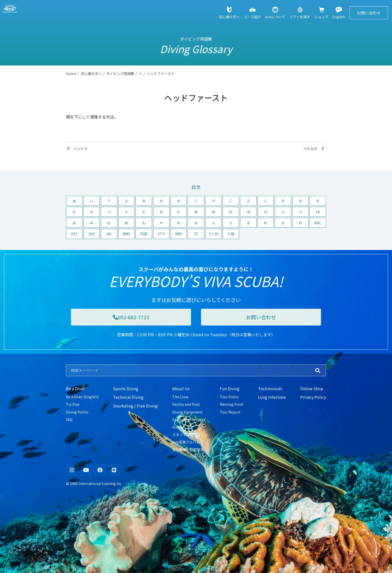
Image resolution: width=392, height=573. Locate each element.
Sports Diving (126, 388)
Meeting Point (232, 404)
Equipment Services (189, 419)
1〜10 (213, 234)
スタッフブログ (184, 434)
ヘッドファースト (161, 73)
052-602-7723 (131, 317)
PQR (144, 234)
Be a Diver (75, 388)
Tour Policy (229, 397)
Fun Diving (230, 388)
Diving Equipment (187, 412)
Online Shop (312, 388)
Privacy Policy (313, 397)
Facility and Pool (186, 404)
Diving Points (77, 412)
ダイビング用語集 (120, 73)
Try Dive (73, 404)
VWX (178, 234)
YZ (196, 234)
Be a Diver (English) (82, 397)
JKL (109, 234)
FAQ (69, 419)
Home (71, 73)
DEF (74, 234)
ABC (318, 223)
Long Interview (272, 397)
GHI (91, 234)
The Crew (180, 397)
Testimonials (270, 388)
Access (178, 427)
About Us (181, 388)
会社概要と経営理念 (188, 449)
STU (161, 234)
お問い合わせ (369, 13)
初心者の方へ (91, 73)
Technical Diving (128, 397)
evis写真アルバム (186, 442)
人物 (231, 234)
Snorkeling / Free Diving (135, 406)
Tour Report (230, 412)
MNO (126, 234)
